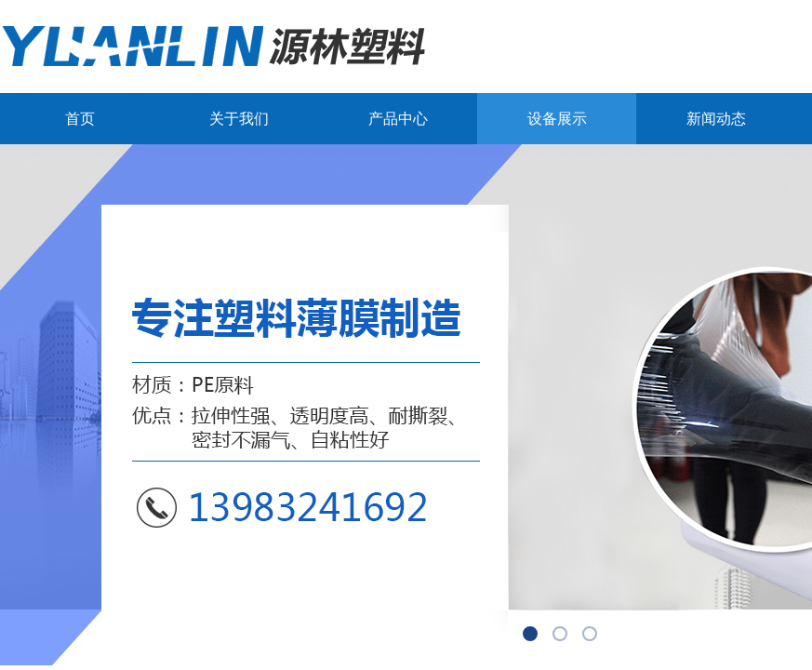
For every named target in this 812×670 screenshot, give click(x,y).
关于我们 (239, 119)
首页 (80, 119)
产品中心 (398, 119)
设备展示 (557, 119)
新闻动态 (716, 119)
